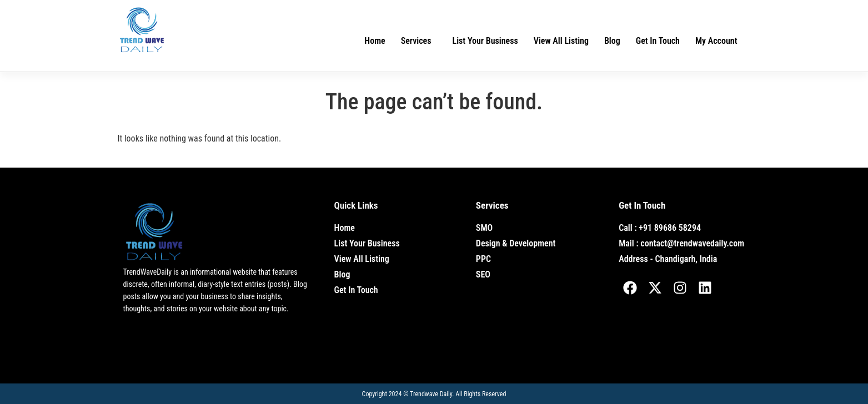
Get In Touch (658, 41)
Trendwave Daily (431, 394)
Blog (612, 41)
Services (416, 41)
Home (375, 41)
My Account (716, 41)
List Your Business (485, 41)
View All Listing (561, 41)
